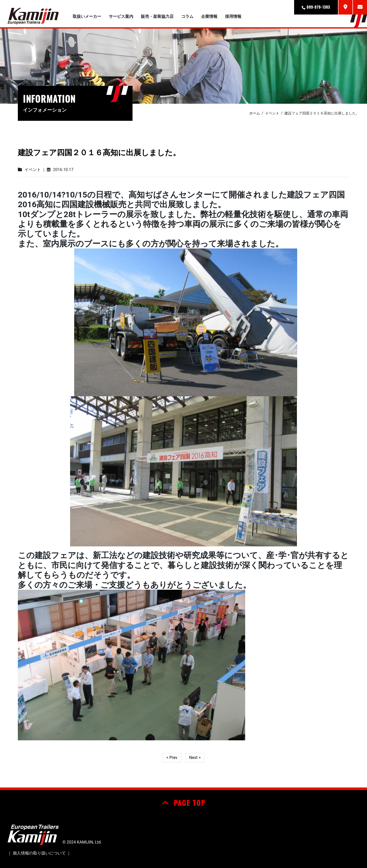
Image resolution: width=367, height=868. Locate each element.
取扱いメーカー (87, 16)
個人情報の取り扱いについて (39, 853)
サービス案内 (121, 16)
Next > (195, 758)
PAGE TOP (184, 803)
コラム (187, 16)
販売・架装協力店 (157, 16)
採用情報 (233, 16)
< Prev (172, 758)
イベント (33, 170)
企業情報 (209, 16)
